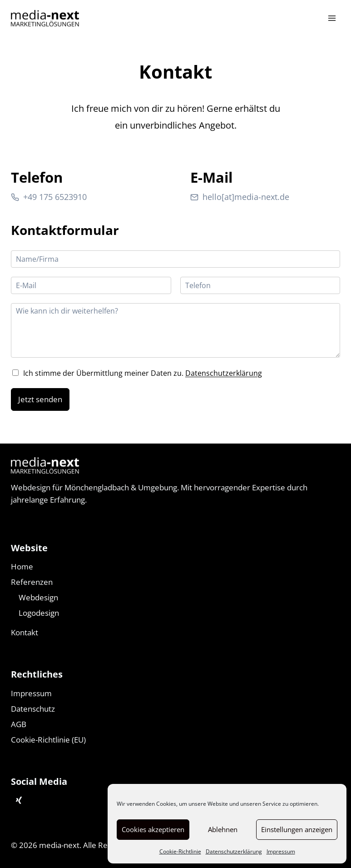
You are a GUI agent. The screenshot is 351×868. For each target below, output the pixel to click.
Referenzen (32, 582)
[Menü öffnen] (332, 18)
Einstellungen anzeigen (297, 829)
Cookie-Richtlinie (180, 851)
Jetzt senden (40, 399)
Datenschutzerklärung (234, 851)
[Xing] (19, 801)
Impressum (281, 851)
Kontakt (25, 632)
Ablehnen (223, 829)
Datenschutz (33, 709)
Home (22, 566)
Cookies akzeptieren (153, 829)
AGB (19, 724)
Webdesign (38, 597)
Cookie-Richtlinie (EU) (48, 740)
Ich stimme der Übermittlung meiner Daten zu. (143, 373)
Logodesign (39, 613)
